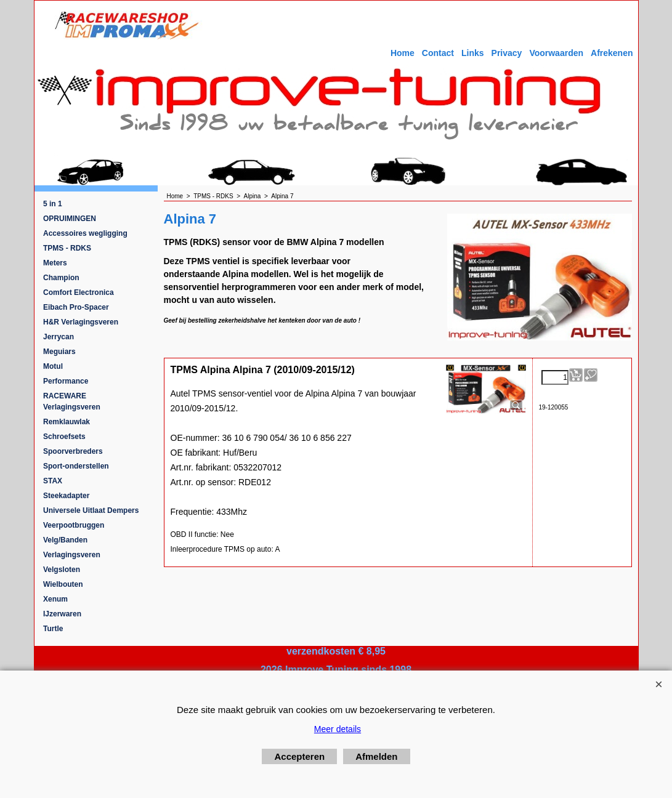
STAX (53, 481)
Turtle (53, 629)
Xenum (55, 599)
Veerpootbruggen (74, 525)
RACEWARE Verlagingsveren (72, 401)
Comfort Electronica (79, 292)
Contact (438, 53)
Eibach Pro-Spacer (76, 307)
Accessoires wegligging (85, 233)
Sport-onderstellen (76, 466)
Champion (61, 278)
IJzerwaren (62, 614)
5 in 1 (53, 204)
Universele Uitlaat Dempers (91, 510)
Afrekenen (612, 53)
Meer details (338, 729)
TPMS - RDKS (67, 248)
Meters (55, 263)
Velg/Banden (65, 540)
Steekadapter (66, 496)
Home (403, 53)
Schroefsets (64, 437)
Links (473, 53)
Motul (53, 366)
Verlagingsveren (72, 555)
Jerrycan (59, 337)
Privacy (507, 53)
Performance (66, 381)
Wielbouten (63, 584)
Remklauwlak (67, 422)
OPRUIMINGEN (70, 219)
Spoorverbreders (73, 451)
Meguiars (59, 352)
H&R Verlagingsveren (81, 322)
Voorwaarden (556, 53)
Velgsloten (62, 570)
